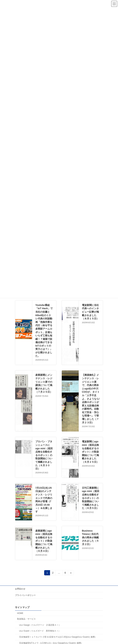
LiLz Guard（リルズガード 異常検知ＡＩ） (40, 631)
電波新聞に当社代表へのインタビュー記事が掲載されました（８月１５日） (90, 312)
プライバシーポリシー (25, 595)
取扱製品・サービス (26, 619)
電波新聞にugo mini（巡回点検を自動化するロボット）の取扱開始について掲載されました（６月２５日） (90, 452)
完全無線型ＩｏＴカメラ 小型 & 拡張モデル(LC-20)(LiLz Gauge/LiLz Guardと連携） (58, 637)
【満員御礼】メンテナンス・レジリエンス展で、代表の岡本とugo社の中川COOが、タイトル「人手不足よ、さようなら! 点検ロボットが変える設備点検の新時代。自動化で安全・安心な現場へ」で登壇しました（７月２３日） (91, 399)
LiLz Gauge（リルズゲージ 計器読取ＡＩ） (40, 625)
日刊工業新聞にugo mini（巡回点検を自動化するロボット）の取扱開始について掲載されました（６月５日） (91, 498)
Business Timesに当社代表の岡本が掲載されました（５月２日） (90, 537)
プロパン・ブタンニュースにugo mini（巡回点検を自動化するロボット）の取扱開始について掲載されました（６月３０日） (44, 455)
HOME (20, 613)
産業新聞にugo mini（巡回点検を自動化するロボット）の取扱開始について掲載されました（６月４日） (44, 541)
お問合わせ (20, 589)
